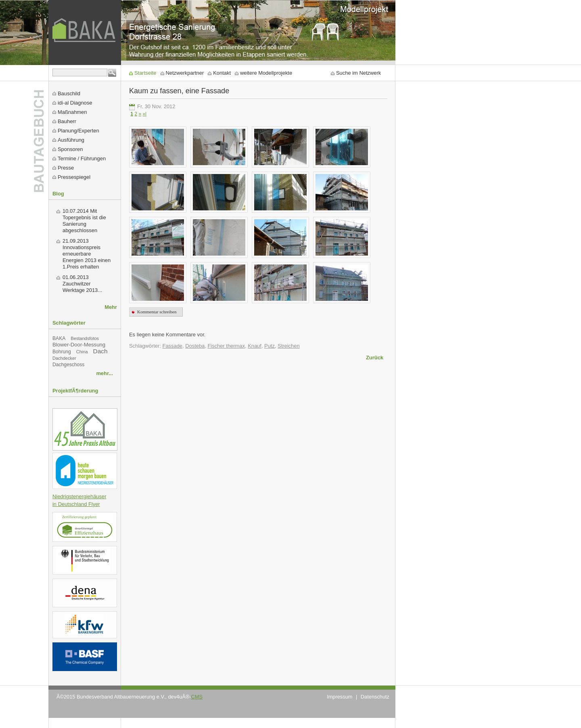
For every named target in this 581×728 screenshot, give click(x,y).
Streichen (289, 346)
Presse (66, 168)
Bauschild (69, 93)
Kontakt (222, 73)
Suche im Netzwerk (358, 73)
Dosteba (195, 346)
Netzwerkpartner (185, 73)
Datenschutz (375, 697)
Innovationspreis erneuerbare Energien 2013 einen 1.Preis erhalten (87, 257)
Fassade (173, 346)
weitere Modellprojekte (266, 73)
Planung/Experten (78, 131)
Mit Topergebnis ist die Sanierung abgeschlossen (84, 221)
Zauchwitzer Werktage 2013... (82, 287)
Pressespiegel (74, 177)
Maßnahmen (72, 112)
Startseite (145, 73)
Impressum (340, 697)
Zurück (375, 358)
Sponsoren (70, 149)
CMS (197, 697)
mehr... (104, 373)
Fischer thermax (226, 346)
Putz (270, 346)
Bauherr (67, 121)
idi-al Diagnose (75, 103)
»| (144, 114)
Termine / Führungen (82, 158)
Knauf (255, 346)
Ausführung (71, 140)
